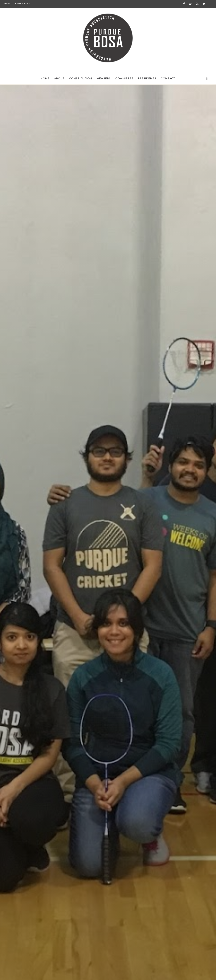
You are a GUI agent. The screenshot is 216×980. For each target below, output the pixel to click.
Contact (168, 79)
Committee (124, 79)
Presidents (147, 79)
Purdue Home (22, 4)
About (59, 79)
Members (104, 79)
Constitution (81, 79)
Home (7, 4)
